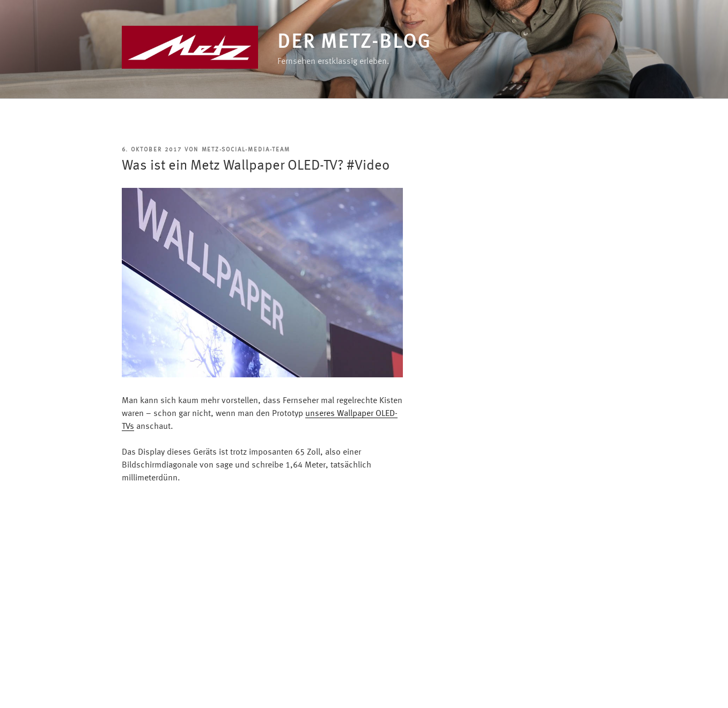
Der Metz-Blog (354, 43)
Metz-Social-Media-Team (246, 150)
